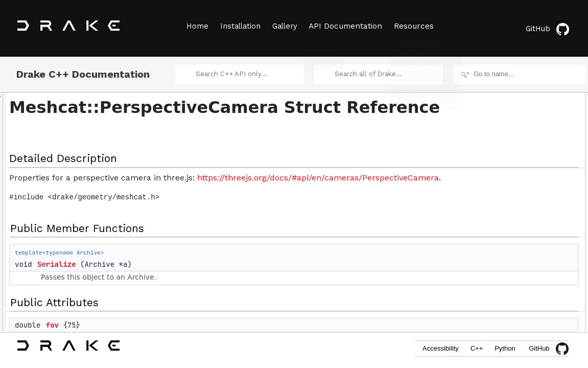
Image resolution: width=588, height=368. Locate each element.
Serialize (184, 288)
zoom (490, 185)
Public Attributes (496, 129)
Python (503, 351)
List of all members (500, 286)
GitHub (549, 27)
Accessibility (431, 351)
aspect (491, 151)
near (488, 163)
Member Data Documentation (514, 219)
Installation (241, 26)
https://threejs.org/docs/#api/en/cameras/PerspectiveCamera (258, 201)
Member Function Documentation (519, 196)
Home (197, 26)
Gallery (288, 26)
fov (486, 140)
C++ (471, 351)
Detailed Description (501, 95)
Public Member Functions (509, 106)
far (486, 174)
